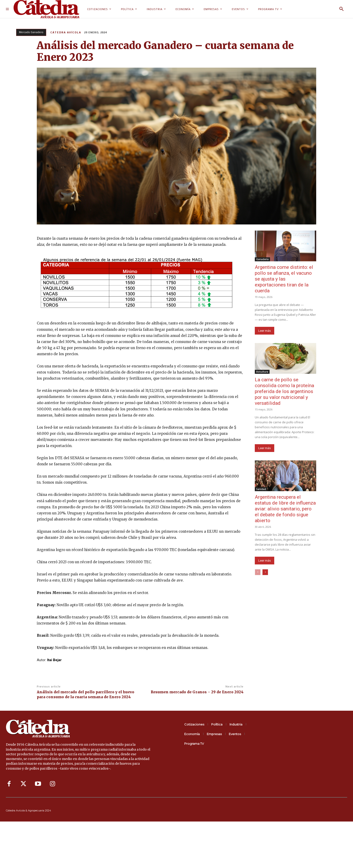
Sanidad (261, 489)
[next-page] (265, 572)
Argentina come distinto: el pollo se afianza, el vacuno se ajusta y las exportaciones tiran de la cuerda (284, 279)
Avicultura (262, 372)
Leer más (265, 331)
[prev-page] (258, 572)
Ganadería (262, 259)
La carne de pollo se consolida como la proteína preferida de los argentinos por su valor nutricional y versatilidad (284, 391)
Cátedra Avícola (66, 32)
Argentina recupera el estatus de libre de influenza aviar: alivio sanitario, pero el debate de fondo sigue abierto (285, 509)
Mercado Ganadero (31, 32)
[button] (342, 9)
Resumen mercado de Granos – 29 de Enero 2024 (197, 692)
